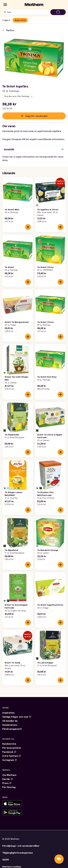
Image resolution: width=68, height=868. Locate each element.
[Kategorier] (5, 5)
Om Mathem (9, 775)
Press (7, 783)
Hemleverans (10, 725)
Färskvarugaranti (12, 729)
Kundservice (9, 744)
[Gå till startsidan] (34, 5)
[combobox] (27, 12)
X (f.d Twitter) (12, 756)
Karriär (8, 779)
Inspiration (8, 713)
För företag (9, 787)
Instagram (10, 760)
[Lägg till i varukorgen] (28, 227)
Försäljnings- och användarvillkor (21, 846)
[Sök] (5, 12)
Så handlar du (10, 721)
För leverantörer (12, 748)
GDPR (6, 860)
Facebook (9, 752)
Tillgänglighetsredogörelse (18, 853)
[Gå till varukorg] (58, 12)
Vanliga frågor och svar (17, 717)
